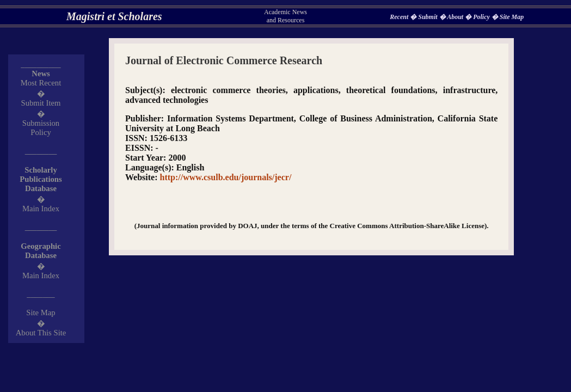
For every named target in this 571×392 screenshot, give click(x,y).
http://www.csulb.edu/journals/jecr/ (226, 177)
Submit (428, 17)
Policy (482, 17)
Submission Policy (41, 128)
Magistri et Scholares (114, 16)
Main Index (41, 209)
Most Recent (41, 83)
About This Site (41, 333)
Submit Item (41, 103)
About (456, 17)
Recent (400, 17)
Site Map (512, 17)
